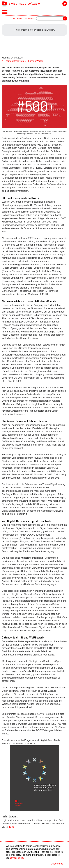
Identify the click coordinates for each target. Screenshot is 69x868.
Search (65, 18)
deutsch (18, 19)
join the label (64, 4)
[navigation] (34, 3)
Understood (57, 864)
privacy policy (17, 858)
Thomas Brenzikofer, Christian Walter (24, 61)
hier (12, 827)
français (30, 19)
